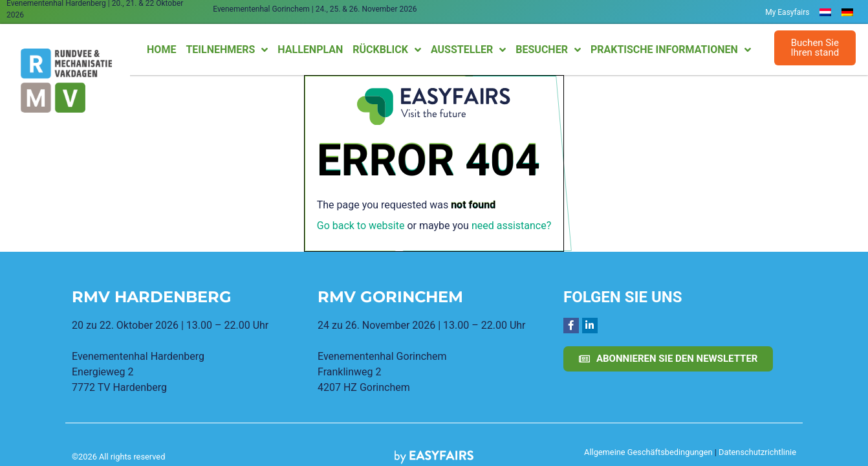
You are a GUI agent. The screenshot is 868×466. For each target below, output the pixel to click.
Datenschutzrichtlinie (757, 452)
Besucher (548, 50)
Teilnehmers (227, 50)
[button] (815, 48)
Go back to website (361, 226)
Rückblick (387, 50)
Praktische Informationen (671, 50)
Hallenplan (310, 50)
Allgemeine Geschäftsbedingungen (648, 452)
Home (161, 50)
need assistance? (511, 226)
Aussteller (468, 50)
